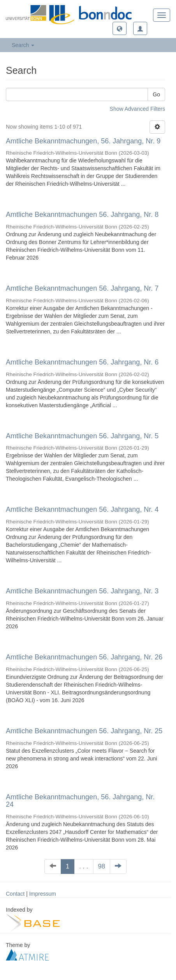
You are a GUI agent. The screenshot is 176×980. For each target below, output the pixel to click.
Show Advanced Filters (137, 109)
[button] (120, 28)
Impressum (43, 894)
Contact (15, 894)
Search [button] (23, 45)
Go (156, 94)
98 (102, 866)
